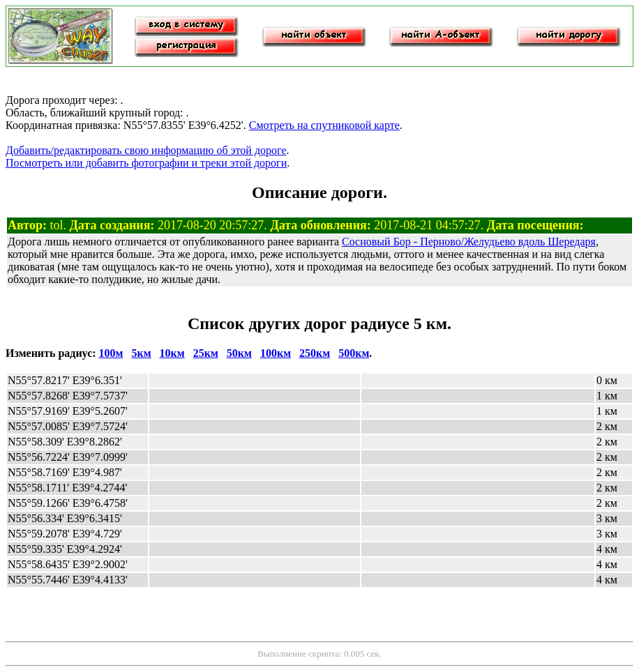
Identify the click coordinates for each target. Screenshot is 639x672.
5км (141, 353)
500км (354, 353)
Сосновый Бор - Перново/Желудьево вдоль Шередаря (469, 242)
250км (315, 353)
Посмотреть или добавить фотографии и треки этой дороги (146, 163)
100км (276, 353)
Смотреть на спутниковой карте (324, 125)
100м (111, 353)
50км (239, 353)
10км (172, 353)
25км (206, 353)
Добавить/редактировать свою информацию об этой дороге (146, 150)
